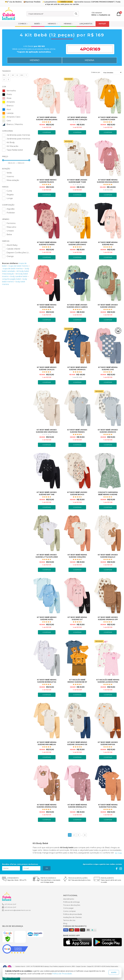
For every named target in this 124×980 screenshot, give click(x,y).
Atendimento (69, 899)
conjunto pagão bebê (11, 279)
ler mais (119, 853)
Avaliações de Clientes (72, 917)
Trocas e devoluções (72, 905)
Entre (94, 15)
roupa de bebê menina (13, 269)
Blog (65, 923)
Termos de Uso (69, 920)
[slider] (3, 160)
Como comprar (69, 911)
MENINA (90, 60)
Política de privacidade (73, 914)
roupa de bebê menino (18, 266)
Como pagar (68, 908)
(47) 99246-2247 (10, 904)
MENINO (35, 60)
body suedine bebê (19, 276)
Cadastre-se (105, 15)
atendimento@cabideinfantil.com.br (18, 910)
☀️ (65, 2)
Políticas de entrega (71, 902)
